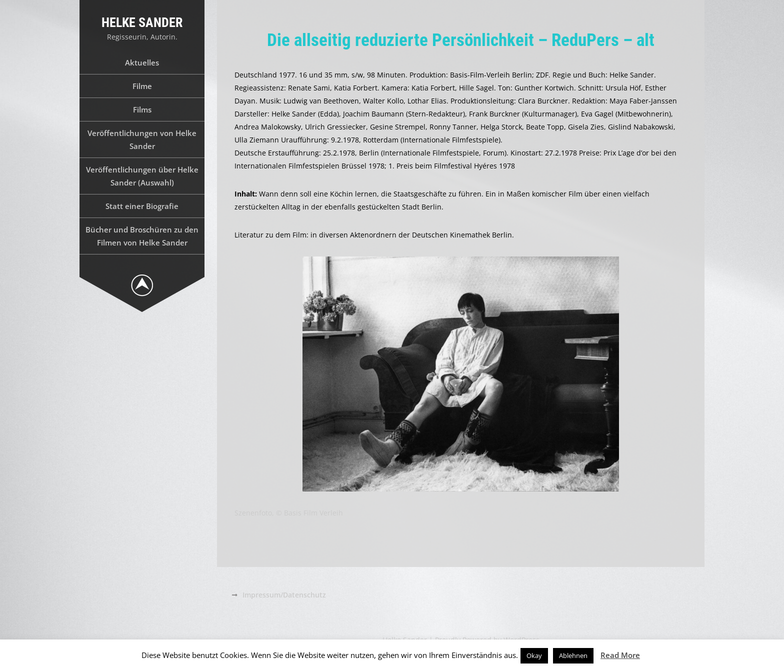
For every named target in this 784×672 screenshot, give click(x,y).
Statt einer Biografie (142, 206)
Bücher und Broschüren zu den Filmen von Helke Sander (142, 236)
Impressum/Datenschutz (284, 595)
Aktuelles (142, 62)
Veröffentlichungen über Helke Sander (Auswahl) (142, 176)
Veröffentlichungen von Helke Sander (142, 139)
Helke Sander (142, 22)
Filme (142, 86)
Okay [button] (534, 655)
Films (142, 109)
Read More (620, 655)
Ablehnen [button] (573, 655)
